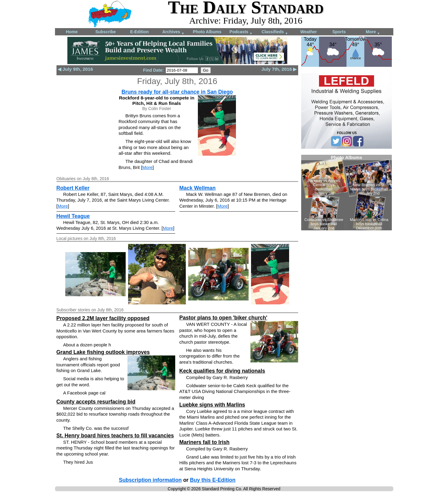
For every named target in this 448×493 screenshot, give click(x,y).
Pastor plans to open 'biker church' (223, 318)
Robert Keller (73, 188)
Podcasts (241, 32)
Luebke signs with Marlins (212, 405)
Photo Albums (207, 32)
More (373, 32)
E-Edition (139, 32)
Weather (309, 32)
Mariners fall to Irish (205, 442)
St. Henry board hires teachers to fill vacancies (115, 436)
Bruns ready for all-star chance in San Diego (177, 92)
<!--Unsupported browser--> (346, 193)
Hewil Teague (73, 216)
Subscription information (150, 480)
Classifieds (275, 32)
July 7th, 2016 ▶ (279, 69)
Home (72, 32)
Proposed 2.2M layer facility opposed (103, 318)
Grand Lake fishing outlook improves (103, 352)
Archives (173, 32)
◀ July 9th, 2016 (75, 69)
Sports (339, 32)
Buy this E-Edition (213, 480)
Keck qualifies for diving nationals (222, 371)
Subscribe (106, 32)
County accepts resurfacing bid (96, 402)
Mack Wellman (198, 188)
